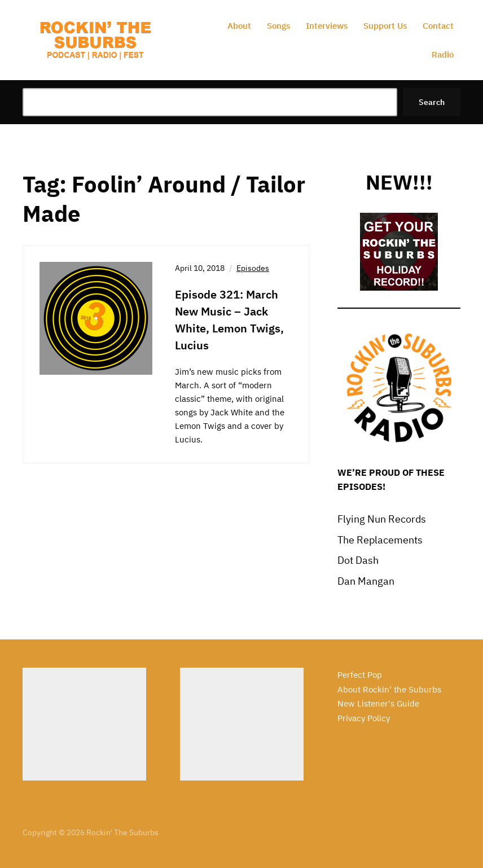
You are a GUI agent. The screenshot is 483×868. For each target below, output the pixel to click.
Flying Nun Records (382, 519)
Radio (443, 54)
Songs (278, 26)
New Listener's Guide (378, 703)
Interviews (327, 26)
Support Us (385, 26)
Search (432, 102)
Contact (438, 26)
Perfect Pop (360, 675)
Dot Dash (358, 560)
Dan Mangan (366, 581)
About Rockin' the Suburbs (389, 689)
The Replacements (380, 540)
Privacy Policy (364, 718)
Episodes (253, 268)
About (239, 26)
